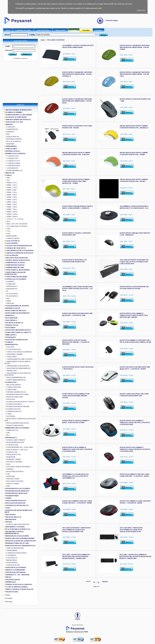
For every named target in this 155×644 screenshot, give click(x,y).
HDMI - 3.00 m (10, 195)
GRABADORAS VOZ (13, 455)
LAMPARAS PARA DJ (13, 411)
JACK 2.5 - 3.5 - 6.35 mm (14, 219)
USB (7, 229)
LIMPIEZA (9, 469)
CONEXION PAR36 (12, 166)
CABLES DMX (10, 390)
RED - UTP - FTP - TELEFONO (16, 224)
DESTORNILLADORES (13, 354)
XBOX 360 (9, 303)
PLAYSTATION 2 (11, 294)
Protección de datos (43, 30)
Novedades (86, 30)
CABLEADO (10, 127)
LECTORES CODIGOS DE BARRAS (17, 467)
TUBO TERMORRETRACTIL (15, 377)
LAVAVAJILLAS (11, 558)
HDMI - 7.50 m (10, 209)
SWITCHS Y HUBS (12, 479)
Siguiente (105, 581)
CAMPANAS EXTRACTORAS (15, 553)
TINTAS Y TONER (12, 484)
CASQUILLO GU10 (12, 161)
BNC (7, 178)
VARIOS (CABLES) (12, 238)
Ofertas (8, 595)
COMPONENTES (11, 129)
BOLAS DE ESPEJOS (12, 385)
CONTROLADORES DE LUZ (15, 392)
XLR (7, 234)
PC (6, 291)
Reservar (71, 59)
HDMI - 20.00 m (11, 217)
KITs (7, 134)
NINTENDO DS (11, 286)
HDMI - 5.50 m (10, 204)
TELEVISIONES (11, 563)
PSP (7, 298)
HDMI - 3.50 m (10, 197)
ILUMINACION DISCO (13, 404)
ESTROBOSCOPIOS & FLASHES (16, 394)
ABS (7, 433)
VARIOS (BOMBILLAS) (13, 170)
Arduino (74, 30)
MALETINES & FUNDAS (14, 471)
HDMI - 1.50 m (10, 187)
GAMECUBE (10, 284)
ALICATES (9, 347)
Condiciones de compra (23, 30)
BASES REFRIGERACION (14, 442)
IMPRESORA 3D (11, 430)
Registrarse (27, 54)
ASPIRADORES (11, 550)
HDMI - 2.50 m (10, 192)
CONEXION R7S (11, 168)
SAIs (7, 474)
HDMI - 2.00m (10, 190)
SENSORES (9, 144)
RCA (7, 221)
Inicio (8, 30)
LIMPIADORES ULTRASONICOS (17, 366)
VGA (7, 231)
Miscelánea (9, 602)
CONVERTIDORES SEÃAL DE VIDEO (19, 447)
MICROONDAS (11, 560)
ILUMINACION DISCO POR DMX (17, 407)
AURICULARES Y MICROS (15, 440)
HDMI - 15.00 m (11, 214)
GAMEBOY (9, 281)
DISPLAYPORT (11, 236)
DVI (7, 180)
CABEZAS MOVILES (13, 387)
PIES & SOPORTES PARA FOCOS (17, 423)
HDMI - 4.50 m (10, 200)
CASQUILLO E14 (11, 156)
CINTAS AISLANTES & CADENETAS (18, 352)
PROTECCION (10, 371)
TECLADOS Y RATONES (14, 481)
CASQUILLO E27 (11, 158)
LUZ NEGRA (10, 416)
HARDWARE (10, 457)
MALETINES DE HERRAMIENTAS (17, 368)
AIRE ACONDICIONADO (14, 548)
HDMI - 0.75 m (10, 183)
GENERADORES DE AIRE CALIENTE (18, 359)
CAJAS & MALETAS (13, 349)
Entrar (13, 54)
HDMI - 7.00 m (10, 207)
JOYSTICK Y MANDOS (13, 462)
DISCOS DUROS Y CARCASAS (16, 450)
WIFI (7, 486)
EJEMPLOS (9, 132)
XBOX (8, 301)
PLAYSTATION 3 (11, 296)
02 (98, 582)
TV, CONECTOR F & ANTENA (16, 226)
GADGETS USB (11, 452)
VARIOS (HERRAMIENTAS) (15, 380)
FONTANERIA (11, 357)
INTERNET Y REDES (13, 459)
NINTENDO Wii (11, 289)
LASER (8, 414)
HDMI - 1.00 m (10, 185)
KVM (7, 464)
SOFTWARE (10, 476)
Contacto (99, 30)
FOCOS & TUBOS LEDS (14, 397)
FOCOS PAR (10, 399)
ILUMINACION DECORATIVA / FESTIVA (19, 402)
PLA (7, 435)
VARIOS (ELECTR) (12, 565)
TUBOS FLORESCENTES (14, 425)
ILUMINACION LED (12, 409)
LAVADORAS (10, 555)
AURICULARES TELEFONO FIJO (17, 524)
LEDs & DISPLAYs (12, 137)
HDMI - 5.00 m (10, 202)
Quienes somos (60, 30)
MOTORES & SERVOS (13, 139)
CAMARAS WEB (11, 445)
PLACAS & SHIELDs (12, 141)
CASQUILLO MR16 (12, 163)
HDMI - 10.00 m (11, 212)
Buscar (103, 35)
